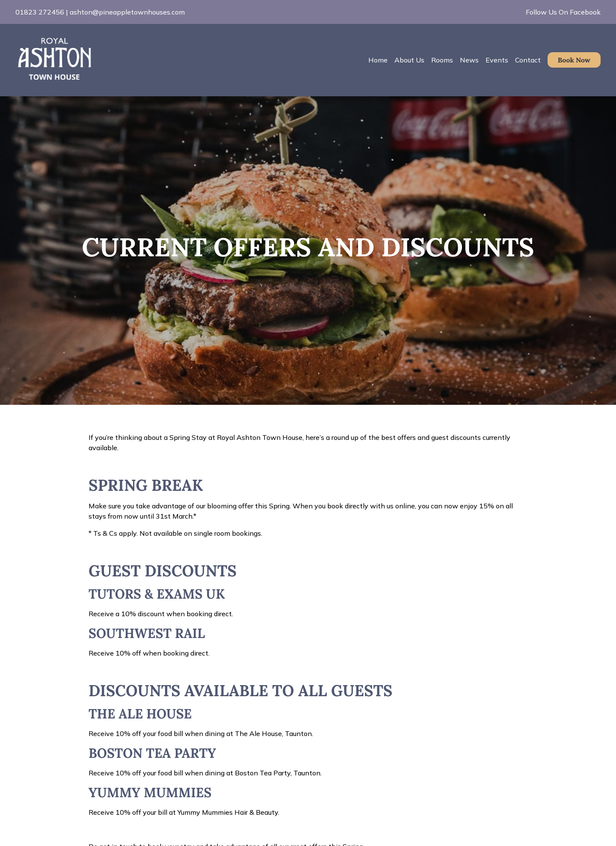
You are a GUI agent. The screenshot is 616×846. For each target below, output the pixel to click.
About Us (409, 60)
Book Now (574, 60)
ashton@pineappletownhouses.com (127, 12)
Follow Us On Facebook (563, 12)
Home (378, 60)
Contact (528, 60)
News (469, 60)
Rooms (442, 60)
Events (497, 60)
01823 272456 (40, 12)
